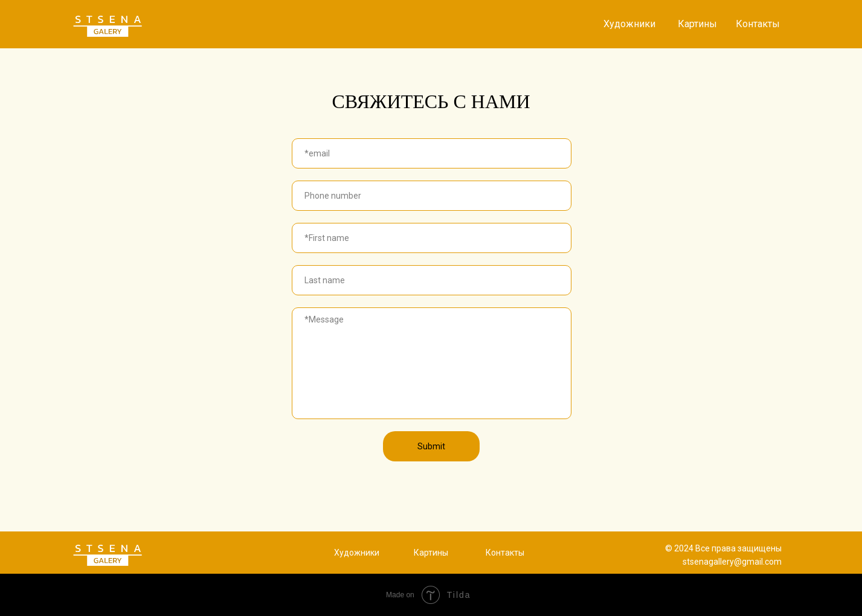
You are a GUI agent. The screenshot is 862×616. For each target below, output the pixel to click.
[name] (432, 238)
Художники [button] (629, 24)
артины (434, 553)
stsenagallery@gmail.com (732, 562)
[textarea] (432, 363)
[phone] (432, 196)
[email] (432, 153)
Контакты (758, 24)
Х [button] (337, 553)
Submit (431, 446)
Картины (697, 24)
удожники (359, 553)
